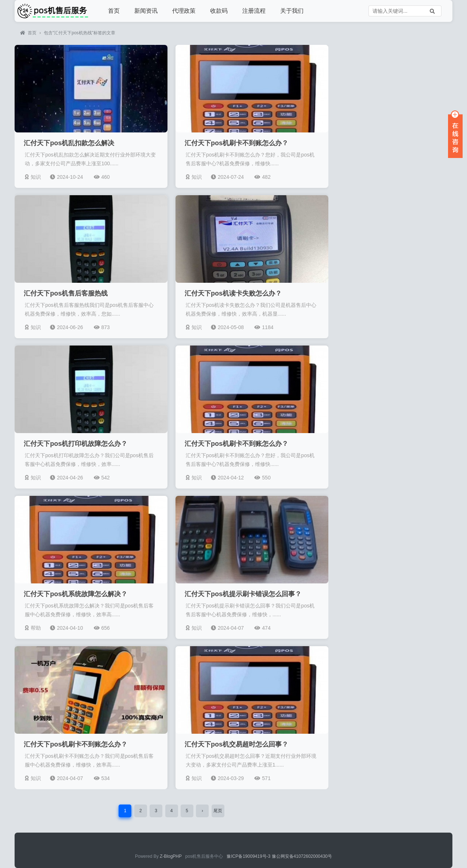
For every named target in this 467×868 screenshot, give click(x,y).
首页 (114, 11)
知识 (33, 177)
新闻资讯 (146, 11)
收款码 (219, 11)
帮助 (33, 628)
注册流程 (254, 11)
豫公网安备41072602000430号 (302, 856)
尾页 (218, 811)
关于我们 (292, 11)
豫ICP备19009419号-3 (249, 856)
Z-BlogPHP (171, 856)
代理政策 (184, 11)
